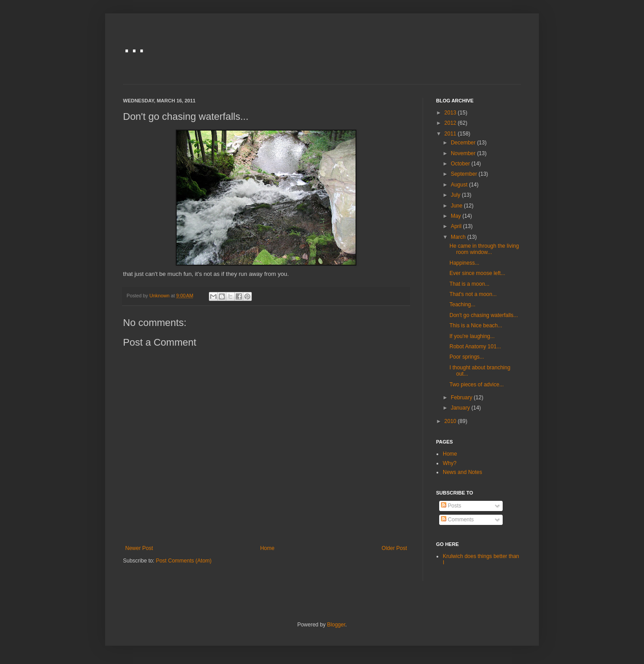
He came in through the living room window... (484, 249)
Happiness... (464, 263)
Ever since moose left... (477, 273)
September (465, 174)
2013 (451, 113)
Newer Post (139, 548)
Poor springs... (467, 357)
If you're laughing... (472, 336)
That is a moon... (469, 284)
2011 (451, 134)
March (459, 237)
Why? (450, 463)
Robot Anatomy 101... (475, 347)
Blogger (336, 625)
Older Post (394, 548)
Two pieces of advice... (477, 385)
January (461, 408)
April (457, 226)
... (134, 43)
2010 (451, 421)
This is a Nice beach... (476, 326)
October (461, 164)
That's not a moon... (473, 294)
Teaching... (462, 305)
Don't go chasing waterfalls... (484, 315)
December (464, 143)
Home (267, 548)
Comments (457, 520)
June (457, 206)
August (460, 185)
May (457, 216)
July (456, 195)
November (464, 153)
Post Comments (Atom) (184, 561)
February (462, 398)
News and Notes (462, 472)
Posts (451, 506)
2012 (451, 123)
